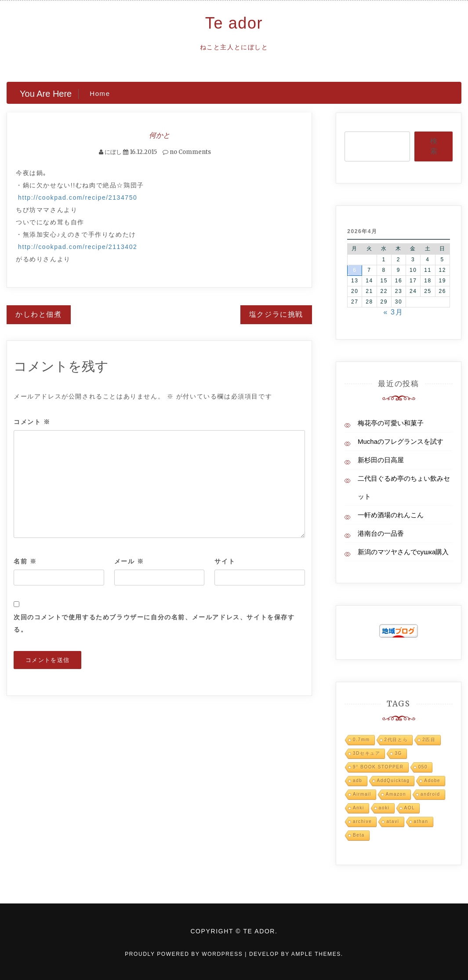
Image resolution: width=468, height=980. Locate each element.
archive (362, 821)
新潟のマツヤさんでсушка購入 (403, 552)
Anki (359, 808)
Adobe (432, 781)
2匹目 (429, 740)
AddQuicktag (394, 781)
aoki (384, 808)
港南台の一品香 (381, 533)
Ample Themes (316, 954)
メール (129, 561)
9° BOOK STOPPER (378, 767)
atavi (393, 821)
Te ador (234, 23)
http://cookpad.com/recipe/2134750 (78, 197)
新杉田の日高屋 (381, 460)
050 (423, 767)
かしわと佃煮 (39, 314)
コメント (32, 422)
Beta (359, 835)
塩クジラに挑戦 (276, 314)
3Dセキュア (366, 753)
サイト (225, 561)
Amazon (396, 794)
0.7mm (361, 740)
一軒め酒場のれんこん (391, 515)
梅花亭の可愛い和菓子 (391, 423)
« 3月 (394, 312)
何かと (160, 135)
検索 (434, 146)
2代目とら (396, 740)
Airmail (362, 794)
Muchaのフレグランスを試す (401, 441)
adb (358, 781)
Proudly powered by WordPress (185, 954)
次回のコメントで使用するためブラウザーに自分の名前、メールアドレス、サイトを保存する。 (154, 623)
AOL (410, 808)
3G (398, 753)
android (430, 794)
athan (421, 821)
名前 (25, 561)
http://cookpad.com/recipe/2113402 (78, 247)
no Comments (187, 152)
